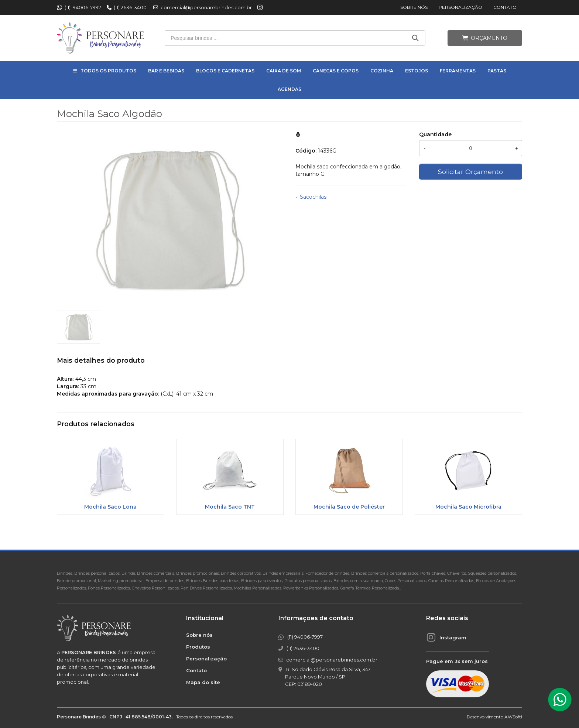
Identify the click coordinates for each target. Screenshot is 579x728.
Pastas (497, 71)
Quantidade (435, 134)
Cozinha (382, 71)
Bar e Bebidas (166, 71)
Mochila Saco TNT (230, 507)
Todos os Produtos (108, 71)
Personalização (460, 7)
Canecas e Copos (336, 71)
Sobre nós (414, 7)
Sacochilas (313, 197)
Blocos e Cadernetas (225, 71)
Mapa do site (203, 682)
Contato (505, 7)
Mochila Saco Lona (110, 507)
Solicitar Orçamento (470, 172)
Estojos (417, 71)
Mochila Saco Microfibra (468, 507)
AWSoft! (513, 717)
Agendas (289, 89)
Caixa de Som (284, 71)
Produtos (198, 647)
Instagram (453, 638)
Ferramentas (458, 71)
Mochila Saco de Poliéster (349, 507)
